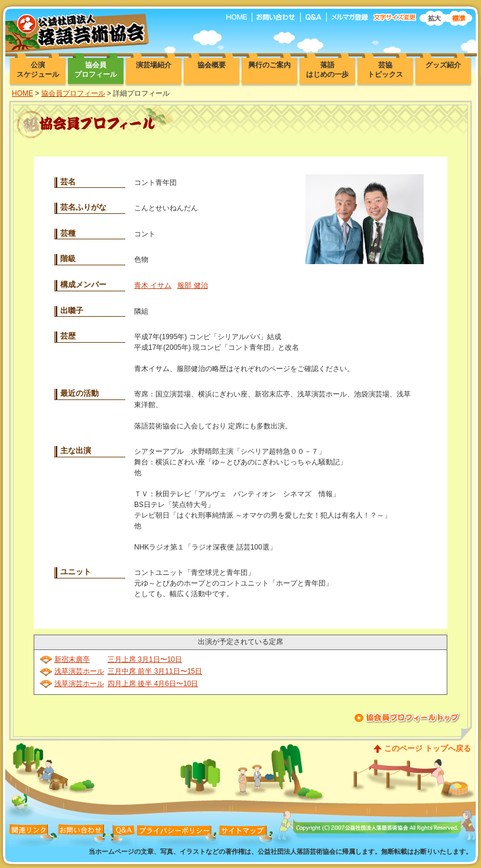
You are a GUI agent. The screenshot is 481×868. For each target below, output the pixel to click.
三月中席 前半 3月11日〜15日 (155, 671)
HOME (22, 93)
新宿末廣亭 (72, 659)
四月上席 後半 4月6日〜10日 (153, 684)
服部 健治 (192, 285)
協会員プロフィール (73, 93)
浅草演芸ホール (79, 671)
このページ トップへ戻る (428, 748)
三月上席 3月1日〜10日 (145, 659)
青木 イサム (153, 285)
